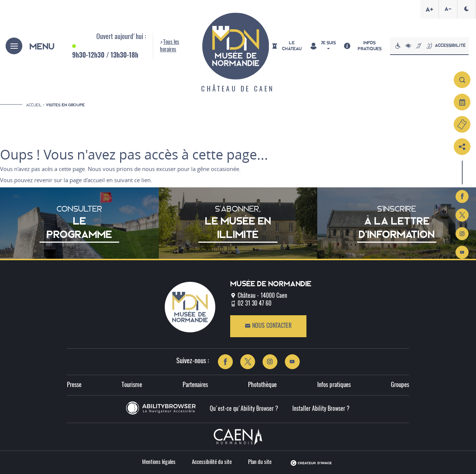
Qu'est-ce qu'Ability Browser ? (244, 409)
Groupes (400, 385)
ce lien (142, 180)
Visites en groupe (65, 105)
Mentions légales (159, 462)
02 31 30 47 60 (255, 304)
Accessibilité (429, 46)
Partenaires (195, 385)
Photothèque (262, 385)
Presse (74, 385)
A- (448, 9)
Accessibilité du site (212, 462)
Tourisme (132, 385)
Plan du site (260, 462)
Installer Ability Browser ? (321, 409)
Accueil (34, 105)
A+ (429, 9)
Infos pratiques (334, 385)
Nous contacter (268, 326)
